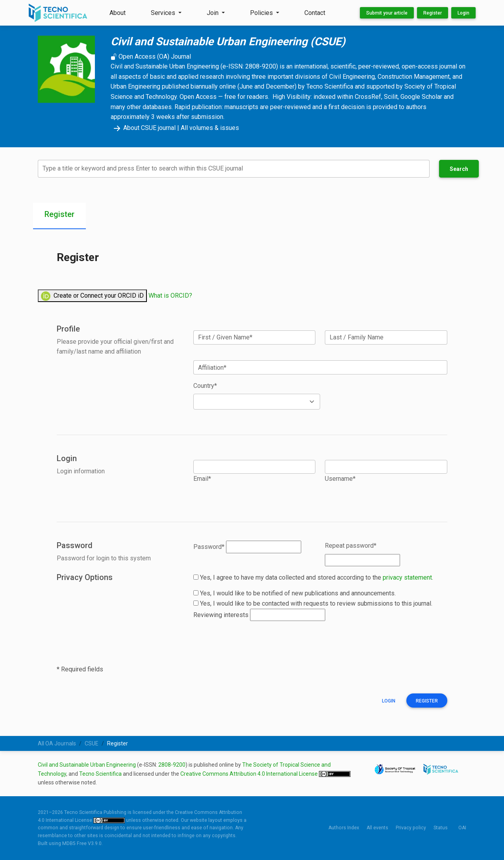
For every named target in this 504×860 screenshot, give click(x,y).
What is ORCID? (170, 296)
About (118, 13)
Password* (209, 547)
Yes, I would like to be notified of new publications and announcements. (295, 593)
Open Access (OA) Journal (151, 57)
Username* (340, 479)
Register (433, 13)
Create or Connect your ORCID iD (92, 296)
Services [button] (164, 13)
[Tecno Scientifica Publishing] (59, 13)
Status (441, 828)
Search (459, 169)
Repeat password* (351, 546)
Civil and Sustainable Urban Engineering (87, 765)
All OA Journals (57, 743)
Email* (202, 479)
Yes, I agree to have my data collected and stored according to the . (313, 577)
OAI (462, 828)
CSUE (92, 743)
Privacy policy (411, 828)
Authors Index (344, 828)
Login (463, 13)
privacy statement (407, 577)
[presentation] (253, 643)
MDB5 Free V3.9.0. (82, 843)
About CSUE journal (143, 128)
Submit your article (387, 13)
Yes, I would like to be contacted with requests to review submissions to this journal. (313, 603)
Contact (315, 13)
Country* (205, 386)
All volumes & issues (210, 128)
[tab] (59, 216)
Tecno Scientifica (100, 774)
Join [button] (213, 13)
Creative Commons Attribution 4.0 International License (250, 774)
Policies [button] (262, 13)
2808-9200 (172, 765)
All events (377, 828)
